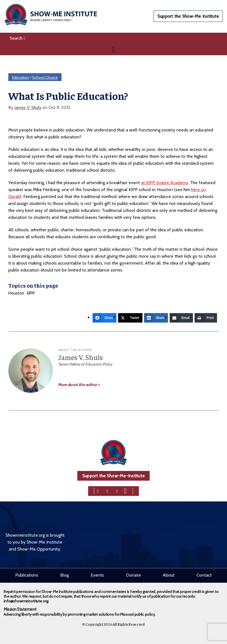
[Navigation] (113, 49)
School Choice (45, 77)
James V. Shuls (28, 107)
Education (21, 77)
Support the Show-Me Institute (188, 16)
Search (18, 38)
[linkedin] (117, 490)
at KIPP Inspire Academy (165, 183)
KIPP (31, 293)
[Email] (181, 318)
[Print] (206, 318)
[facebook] (98, 490)
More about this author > (79, 385)
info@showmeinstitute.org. (26, 601)
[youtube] (125, 490)
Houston (16, 293)
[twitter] (108, 490)
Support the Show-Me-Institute (113, 476)
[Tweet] (130, 318)
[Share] (104, 318)
